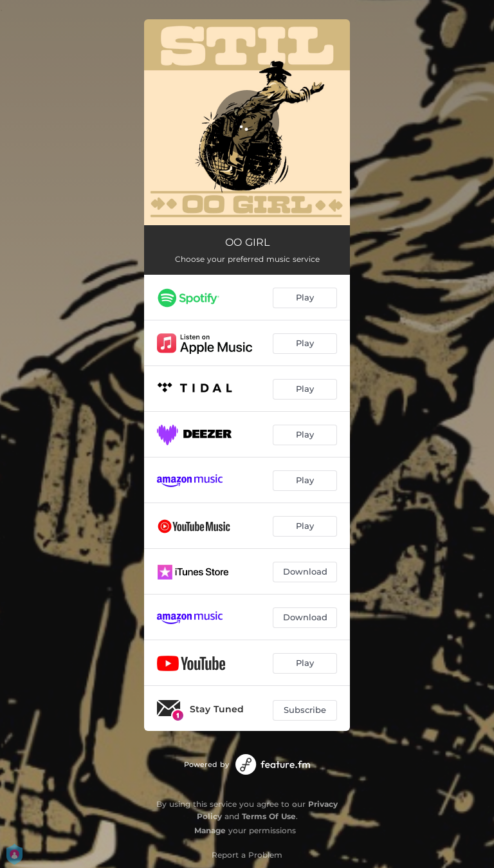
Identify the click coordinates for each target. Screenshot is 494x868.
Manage (210, 830)
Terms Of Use (269, 816)
